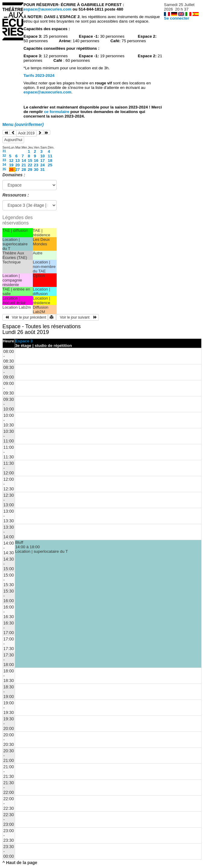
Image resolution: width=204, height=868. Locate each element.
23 (36, 165)
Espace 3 (24, 341)
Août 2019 (26, 133)
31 (4, 151)
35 (4, 169)
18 (50, 160)
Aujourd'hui (13, 140)
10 (43, 156)
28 (24, 170)
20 (18, 165)
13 (18, 160)
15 (30, 160)
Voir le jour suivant (77, 317)
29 (30, 170)
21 (24, 165)
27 (18, 170)
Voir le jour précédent (25, 317)
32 (4, 156)
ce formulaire (57, 112)
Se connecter (177, 18)
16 (36, 160)
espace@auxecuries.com (47, 9)
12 (11, 160)
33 (4, 160)
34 (4, 165)
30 (36, 170)
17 (43, 160)
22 (30, 165)
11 (50, 156)
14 (24, 160)
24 (43, 165)
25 (50, 165)
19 (11, 165)
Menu (23, 124)
